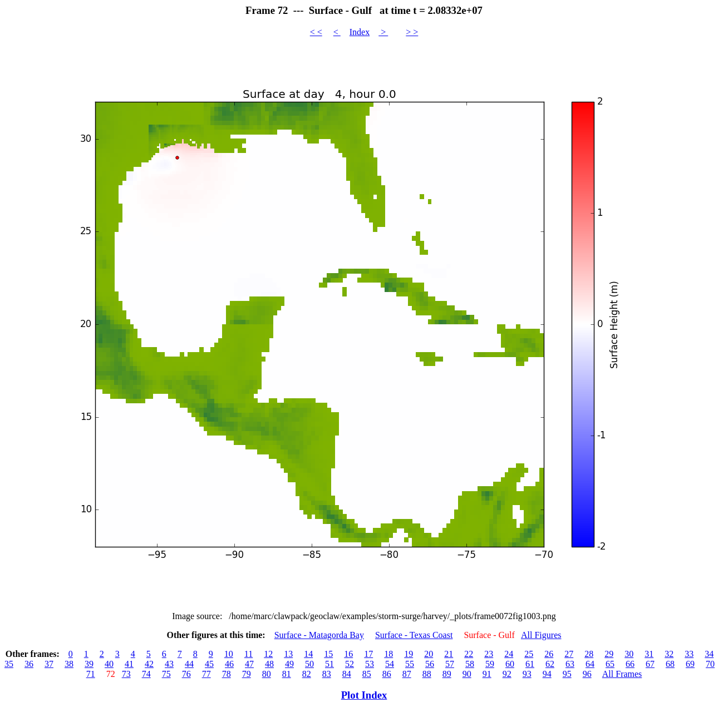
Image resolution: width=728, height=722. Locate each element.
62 (550, 664)
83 (327, 674)
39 (89, 664)
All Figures (541, 635)
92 (507, 674)
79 (247, 674)
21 (449, 654)
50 (309, 664)
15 (328, 654)
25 (529, 654)
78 (227, 674)
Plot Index (364, 695)
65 (610, 664)
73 (126, 674)
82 (307, 674)
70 (710, 664)
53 (370, 664)
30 (629, 654)
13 (288, 654)
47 (249, 664)
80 (267, 674)
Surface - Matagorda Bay (319, 635)
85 (367, 674)
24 (509, 654)
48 (269, 664)
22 (469, 654)
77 (206, 674)
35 (9, 664)
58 (470, 664)
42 (149, 664)
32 (669, 654)
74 (146, 674)
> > (412, 32)
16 (348, 654)
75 (166, 674)
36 (29, 664)
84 (347, 674)
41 (129, 664)
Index (360, 32)
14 (308, 654)
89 (447, 674)
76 (186, 674)
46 (229, 664)
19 (409, 654)
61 (530, 664)
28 (589, 654)
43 (169, 664)
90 (467, 674)
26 (549, 654)
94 (547, 674)
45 (209, 664)
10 (229, 654)
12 (268, 654)
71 (91, 674)
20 (429, 654)
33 (689, 654)
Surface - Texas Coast (414, 635)
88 (427, 674)
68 (670, 664)
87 (407, 674)
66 (630, 664)
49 (289, 664)
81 (287, 674)
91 (487, 674)
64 (590, 664)
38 (69, 664)
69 (690, 664)
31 (649, 654)
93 (527, 674)
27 (569, 654)
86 (387, 674)
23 (489, 654)
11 (249, 654)
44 (189, 664)
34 (709, 654)
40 (109, 664)
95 (567, 674)
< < (316, 32)
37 (49, 664)
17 (368, 654)
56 (430, 664)
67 (650, 664)
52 (350, 664)
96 (587, 674)
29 (609, 654)
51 (329, 664)
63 (570, 664)
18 (388, 654)
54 (390, 664)
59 (490, 664)
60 (510, 664)
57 (450, 664)
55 (410, 664)
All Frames (622, 674)
